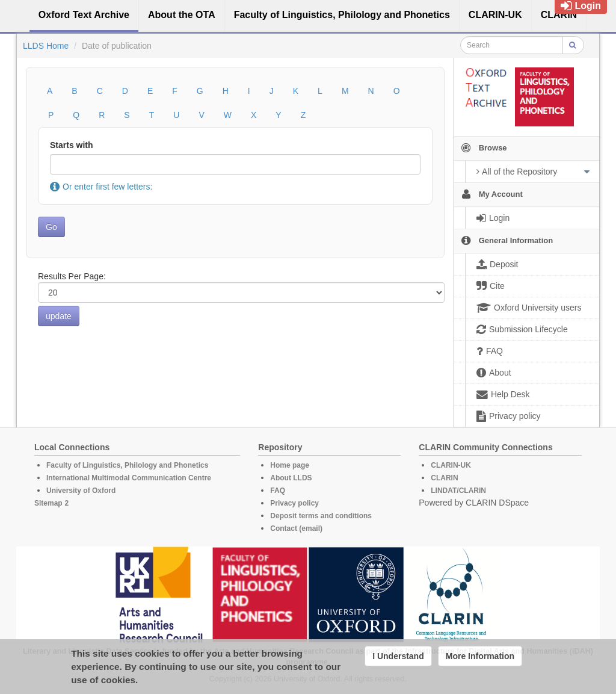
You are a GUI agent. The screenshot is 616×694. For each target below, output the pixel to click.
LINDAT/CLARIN (458, 491)
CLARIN (444, 478)
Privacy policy (294, 503)
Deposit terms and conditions (321, 516)
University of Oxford (81, 491)
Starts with (72, 145)
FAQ (278, 491)
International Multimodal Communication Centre (129, 478)
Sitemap (48, 503)
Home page (290, 465)
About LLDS (291, 478)
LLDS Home (46, 46)
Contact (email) (296, 528)
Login (581, 6)
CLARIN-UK (451, 465)
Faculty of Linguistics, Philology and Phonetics (127, 465)
